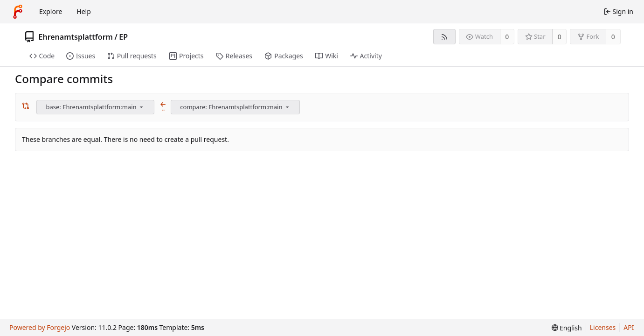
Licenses (603, 327)
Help (84, 11)
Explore (51, 11)
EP (123, 37)
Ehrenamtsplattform (76, 37)
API (629, 327)
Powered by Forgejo (40, 327)
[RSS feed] (444, 37)
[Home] (18, 12)
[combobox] (96, 107)
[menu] (141, 107)
